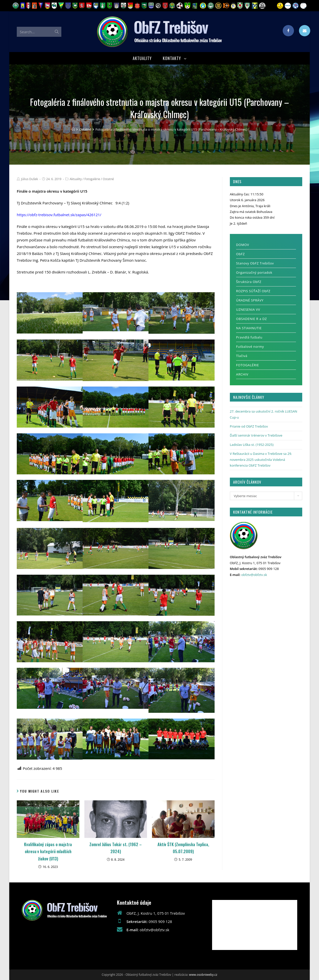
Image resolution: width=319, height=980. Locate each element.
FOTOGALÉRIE (248, 365)
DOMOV (243, 245)
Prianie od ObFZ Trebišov (249, 426)
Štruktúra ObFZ (249, 282)
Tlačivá (242, 356)
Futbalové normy (250, 347)
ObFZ (241, 254)
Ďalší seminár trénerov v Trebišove (256, 436)
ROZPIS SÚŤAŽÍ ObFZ (253, 291)
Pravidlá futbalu (249, 338)
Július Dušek (30, 179)
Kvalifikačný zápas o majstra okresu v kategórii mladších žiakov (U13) (48, 852)
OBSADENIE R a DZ (252, 319)
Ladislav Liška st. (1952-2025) (252, 445)
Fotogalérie (92, 179)
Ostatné (108, 179)
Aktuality (76, 179)
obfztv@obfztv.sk (254, 575)
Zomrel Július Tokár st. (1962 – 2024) (116, 848)
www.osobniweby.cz (203, 975)
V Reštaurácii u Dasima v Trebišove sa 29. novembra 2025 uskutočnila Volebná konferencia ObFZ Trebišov (261, 460)
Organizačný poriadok (254, 273)
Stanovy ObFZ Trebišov (255, 263)
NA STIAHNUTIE (249, 328)
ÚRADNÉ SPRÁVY (250, 300)
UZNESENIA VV (248, 310)
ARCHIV (242, 375)
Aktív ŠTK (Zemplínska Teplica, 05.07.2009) (183, 848)
